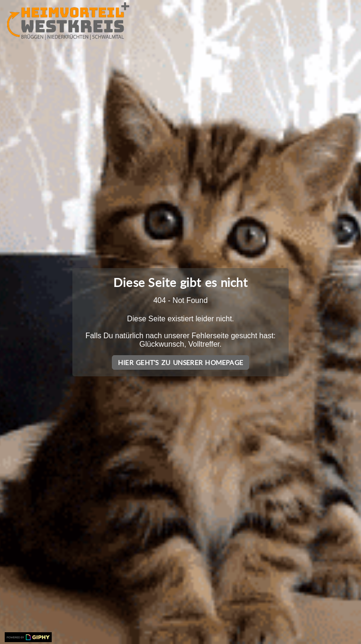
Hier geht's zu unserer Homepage (180, 362)
